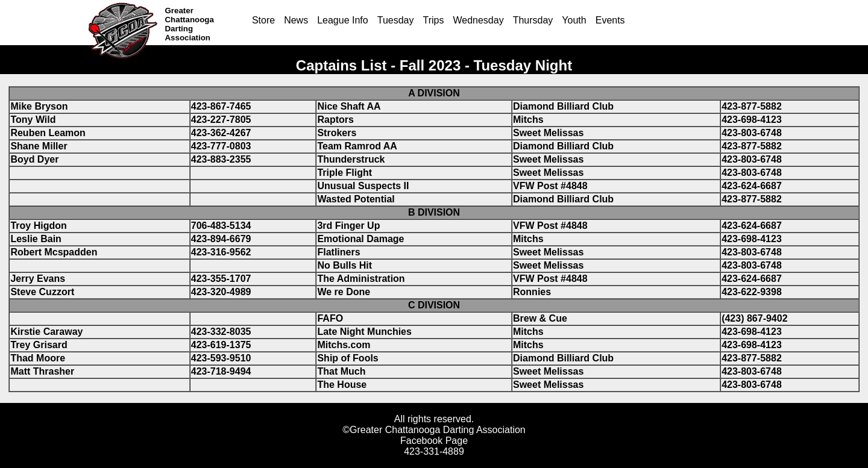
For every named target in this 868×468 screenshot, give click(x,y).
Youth (574, 20)
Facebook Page (434, 441)
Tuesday (396, 20)
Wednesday (478, 20)
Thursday (533, 20)
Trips (433, 20)
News (296, 20)
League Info (343, 20)
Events (610, 20)
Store (263, 20)
